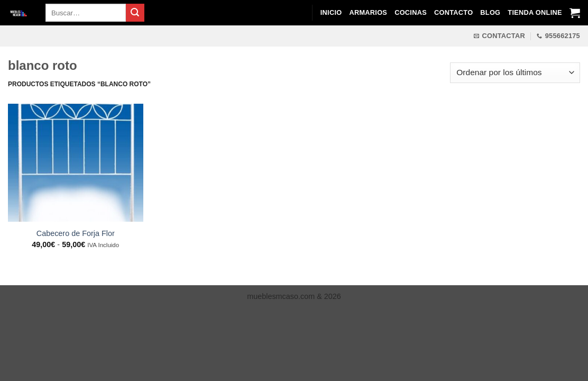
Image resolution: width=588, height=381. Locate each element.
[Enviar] (135, 13)
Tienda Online (535, 12)
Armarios (368, 12)
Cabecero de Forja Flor (76, 233)
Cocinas (411, 12)
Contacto (453, 12)
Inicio (331, 12)
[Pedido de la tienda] (515, 73)
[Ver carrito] (575, 13)
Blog (490, 12)
